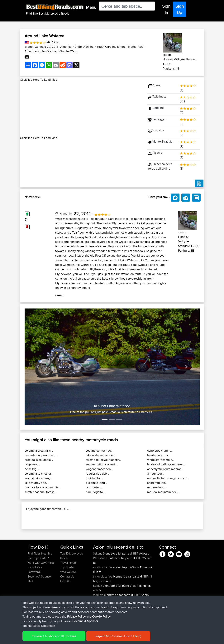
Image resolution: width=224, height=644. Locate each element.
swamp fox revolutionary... (103, 460)
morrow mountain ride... (163, 492)
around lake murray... (38, 478)
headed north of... (159, 455)
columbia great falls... (39, 451)
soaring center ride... (100, 451)
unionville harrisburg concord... (168, 478)
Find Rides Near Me (40, 574)
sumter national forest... (40, 492)
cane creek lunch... (160, 451)
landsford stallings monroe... (166, 464)
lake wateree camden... (101, 455)
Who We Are (68, 592)
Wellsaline (100, 579)
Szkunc (98, 574)
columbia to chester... (39, 474)
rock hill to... (94, 478)
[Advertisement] (81, 109)
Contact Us (67, 597)
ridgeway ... (32, 464)
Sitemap (63, 638)
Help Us (65, 602)
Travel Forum (68, 583)
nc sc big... (32, 469)
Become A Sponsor (40, 597)
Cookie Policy (98, 638)
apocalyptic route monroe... (166, 469)
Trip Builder (67, 588)
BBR (136, 574)
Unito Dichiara (84, 47)
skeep (29, 47)
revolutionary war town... (41, 455)
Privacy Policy (79, 638)
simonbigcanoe (103, 588)
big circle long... (96, 483)
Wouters (99, 615)
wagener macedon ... (100, 469)
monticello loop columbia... (43, 487)
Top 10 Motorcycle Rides (72, 576)
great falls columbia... (39, 460)
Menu (91, 7)
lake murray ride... (36, 483)
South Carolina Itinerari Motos (116, 47)
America (66, 47)
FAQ (30, 602)
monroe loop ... (157, 487)
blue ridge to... (95, 492)
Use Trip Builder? (38, 579)
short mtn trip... (157, 483)
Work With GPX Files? (41, 583)
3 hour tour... (156, 474)
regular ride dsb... (97, 474)
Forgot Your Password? (35, 590)
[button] (38, 367)
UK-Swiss (133, 588)
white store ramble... (161, 460)
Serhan (98, 606)
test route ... (94, 487)
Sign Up (180, 9)
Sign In (166, 9)
